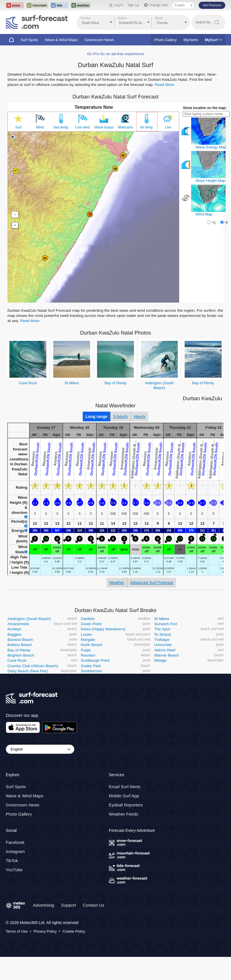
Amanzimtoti (18, 624)
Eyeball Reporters (126, 805)
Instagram (15, 851)
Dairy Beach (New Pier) (28, 671)
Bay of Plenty (115, 383)
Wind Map (204, 214)
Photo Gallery (165, 40)
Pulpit (86, 650)
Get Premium (212, 5)
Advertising (44, 905)
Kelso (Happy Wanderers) (103, 629)
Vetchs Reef (165, 650)
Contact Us (94, 905)
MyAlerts (191, 40)
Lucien (86, 634)
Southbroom (91, 671)
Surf (18, 127)
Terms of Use (17, 931)
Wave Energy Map (211, 147)
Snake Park (91, 666)
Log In (119, 5)
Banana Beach (20, 640)
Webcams (126, 127)
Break (159, 18)
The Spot (162, 629)
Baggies (14, 634)
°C (214, 223)
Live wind (83, 127)
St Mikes (72, 383)
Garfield (88, 619)
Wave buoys (104, 127)
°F (226, 223)
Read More (164, 85)
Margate (88, 640)
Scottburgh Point (95, 660)
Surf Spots (29, 40)
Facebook (15, 842)
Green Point (91, 624)
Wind (40, 127)
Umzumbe (163, 645)
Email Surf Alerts (125, 787)
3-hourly (121, 416)
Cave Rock (28, 383)
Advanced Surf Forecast (152, 583)
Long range (96, 416)
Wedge (160, 660)
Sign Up (133, 5)
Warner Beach (167, 655)
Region (123, 18)
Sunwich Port (166, 624)
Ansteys (14, 629)
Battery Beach (20, 645)
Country (85, 18)
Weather (117, 583)
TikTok (12, 861)
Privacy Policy (45, 931)
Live (168, 127)
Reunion (88, 655)
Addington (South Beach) (29, 619)
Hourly (140, 416)
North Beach (92, 645)
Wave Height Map (210, 181)
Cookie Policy (74, 931)
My (213, 40)
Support (69, 905)
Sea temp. (61, 127)
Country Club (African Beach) (33, 666)
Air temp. (147, 127)
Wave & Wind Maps (61, 40)
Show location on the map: (205, 108)
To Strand (163, 634)
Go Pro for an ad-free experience (115, 54)
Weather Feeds (123, 814)
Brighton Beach (21, 655)
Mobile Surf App (124, 796)
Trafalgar (162, 640)
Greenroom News (99, 40)
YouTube (14, 870)
